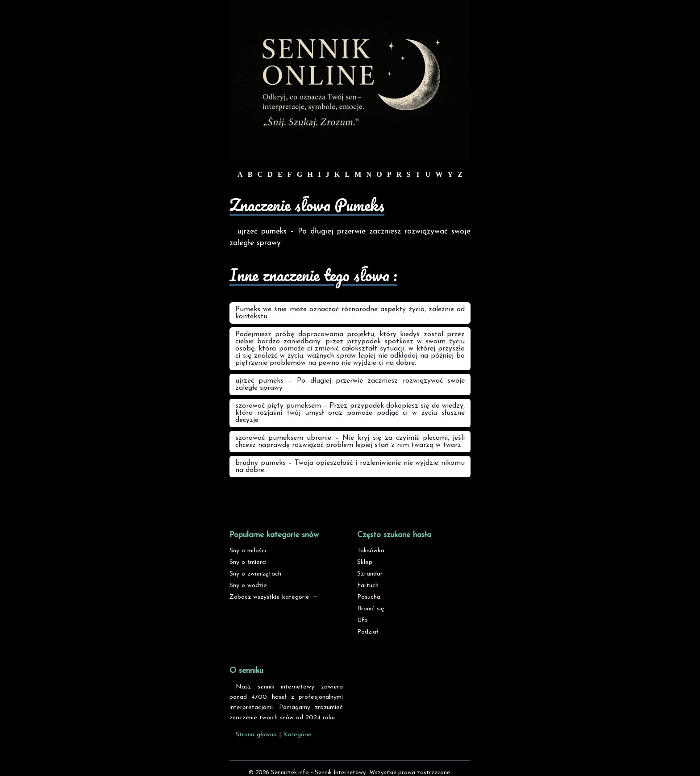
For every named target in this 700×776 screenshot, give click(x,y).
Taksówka (371, 551)
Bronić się (371, 609)
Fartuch (368, 586)
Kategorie (297, 735)
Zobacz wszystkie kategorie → (274, 597)
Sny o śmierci (248, 562)
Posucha (369, 597)
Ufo (362, 620)
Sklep (365, 562)
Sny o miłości (248, 551)
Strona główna (256, 735)
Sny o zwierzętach (255, 574)
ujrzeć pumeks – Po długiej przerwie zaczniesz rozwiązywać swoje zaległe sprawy (350, 384)
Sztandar (370, 574)
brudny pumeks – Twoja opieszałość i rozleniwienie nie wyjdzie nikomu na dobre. (350, 467)
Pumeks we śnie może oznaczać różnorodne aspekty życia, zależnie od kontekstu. (350, 313)
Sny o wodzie (248, 586)
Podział (368, 632)
